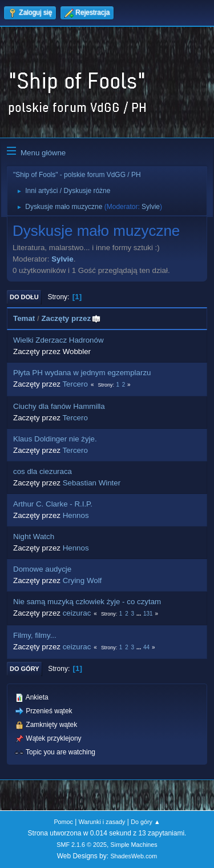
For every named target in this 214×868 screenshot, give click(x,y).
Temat (24, 318)
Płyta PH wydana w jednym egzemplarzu (82, 373)
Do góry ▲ (145, 822)
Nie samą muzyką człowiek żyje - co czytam (87, 602)
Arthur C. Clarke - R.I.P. (53, 504)
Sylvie (151, 207)
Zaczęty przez (71, 318)
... (140, 614)
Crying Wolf (82, 580)
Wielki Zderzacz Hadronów (58, 340)
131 (148, 614)
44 (146, 647)
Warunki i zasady (102, 822)
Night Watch (34, 537)
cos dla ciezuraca (43, 471)
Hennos (76, 515)
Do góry (25, 669)
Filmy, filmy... (35, 635)
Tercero (75, 384)
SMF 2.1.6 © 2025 (82, 845)
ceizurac (77, 613)
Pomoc (63, 822)
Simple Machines (134, 845)
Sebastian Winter (92, 483)
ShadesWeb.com (134, 856)
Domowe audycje (42, 569)
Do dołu (24, 297)
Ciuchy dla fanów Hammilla (59, 406)
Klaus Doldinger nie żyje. (55, 439)
